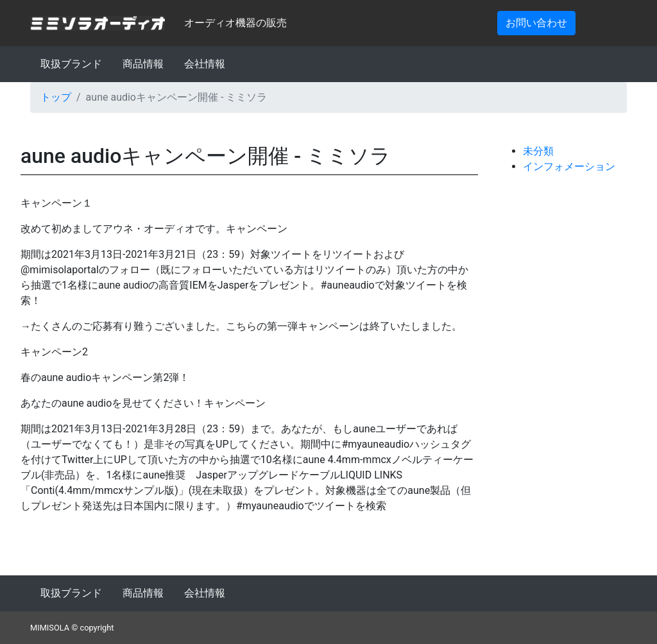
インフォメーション (569, 166)
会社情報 (205, 64)
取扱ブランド (71, 64)
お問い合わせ (536, 23)
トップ (56, 97)
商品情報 (143, 64)
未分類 (538, 151)
